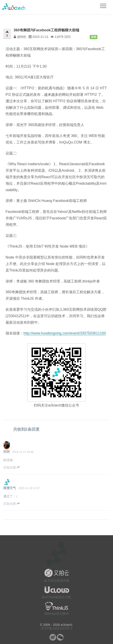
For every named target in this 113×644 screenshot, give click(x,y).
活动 (94, 37)
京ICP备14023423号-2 (56, 628)
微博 (53, 637)
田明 (6, 452)
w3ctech (14, 6)
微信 (60, 637)
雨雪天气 (10, 488)
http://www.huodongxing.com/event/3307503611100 (65, 333)
